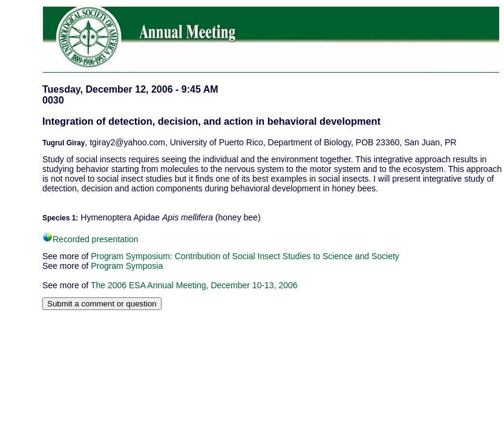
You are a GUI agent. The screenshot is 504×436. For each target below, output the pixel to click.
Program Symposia (127, 266)
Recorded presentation (90, 239)
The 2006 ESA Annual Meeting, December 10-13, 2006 (194, 285)
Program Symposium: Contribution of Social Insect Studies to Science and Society (245, 256)
